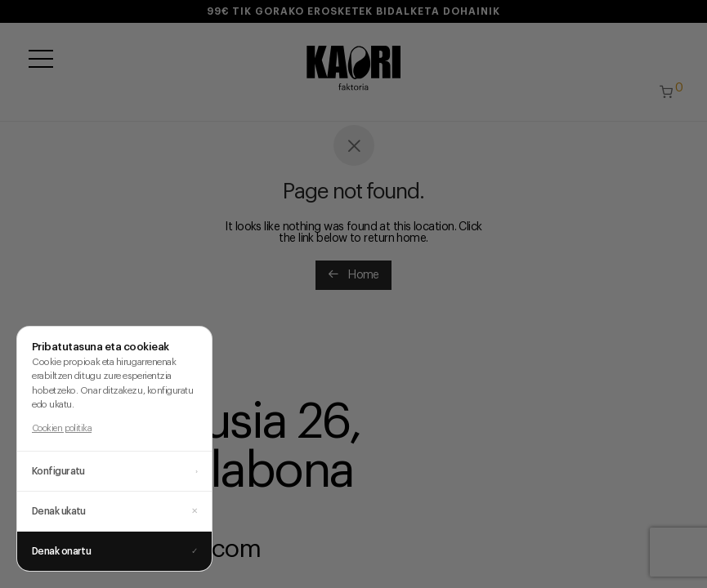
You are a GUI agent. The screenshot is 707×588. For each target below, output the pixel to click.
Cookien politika (62, 428)
